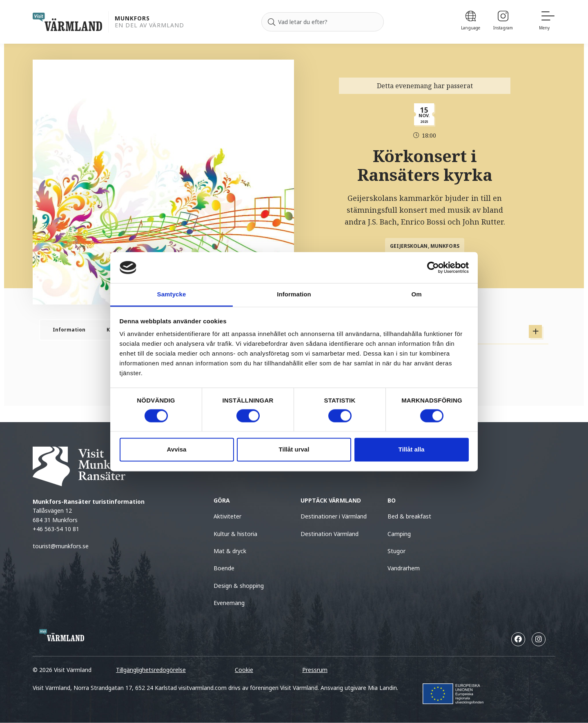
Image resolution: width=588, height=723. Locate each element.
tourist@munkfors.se (61, 546)
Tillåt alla (412, 450)
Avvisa (177, 450)
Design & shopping (239, 586)
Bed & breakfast (409, 516)
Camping (399, 534)
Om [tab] (416, 295)
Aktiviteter (227, 516)
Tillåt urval (294, 450)
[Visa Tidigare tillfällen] (535, 331)
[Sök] (272, 22)
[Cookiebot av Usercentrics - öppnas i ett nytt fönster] (433, 267)
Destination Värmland (330, 534)
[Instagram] (503, 22)
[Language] (471, 22)
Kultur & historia (235, 534)
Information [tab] (294, 295)
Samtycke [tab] (172, 295)
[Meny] (547, 22)
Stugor (396, 551)
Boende (224, 568)
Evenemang (229, 603)
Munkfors (132, 19)
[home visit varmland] (67, 22)
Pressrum (315, 670)
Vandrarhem (404, 568)
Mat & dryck (230, 551)
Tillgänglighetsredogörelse (151, 670)
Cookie (244, 670)
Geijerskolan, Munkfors (425, 246)
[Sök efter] (323, 22)
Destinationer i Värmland (334, 516)
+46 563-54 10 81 (56, 529)
